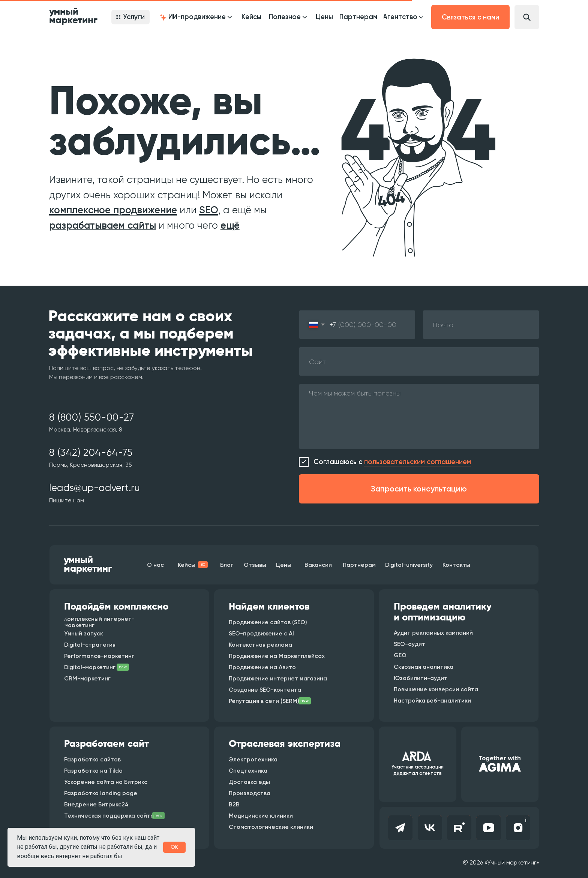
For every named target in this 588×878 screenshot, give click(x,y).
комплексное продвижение (113, 210)
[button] (196, 17)
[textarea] (419, 417)
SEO (209, 210)
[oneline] (419, 361)
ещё (230, 225)
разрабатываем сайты (103, 225)
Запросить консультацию (419, 489)
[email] (481, 325)
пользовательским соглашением (418, 462)
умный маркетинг (73, 16)
